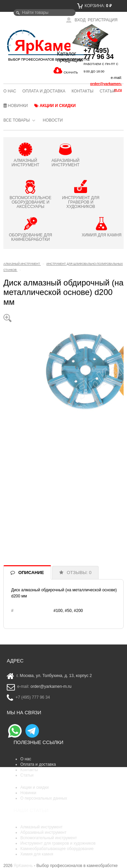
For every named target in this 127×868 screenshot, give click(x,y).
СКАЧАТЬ (71, 72)
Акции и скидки (55, 106)
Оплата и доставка (44, 91)
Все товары (17, 120)
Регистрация (103, 20)
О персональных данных (44, 798)
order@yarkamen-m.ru (51, 687)
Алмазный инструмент (41, 827)
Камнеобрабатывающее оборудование (57, 849)
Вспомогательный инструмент (49, 838)
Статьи (107, 91)
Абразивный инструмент (43, 832)
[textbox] (45, 13)
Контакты (82, 91)
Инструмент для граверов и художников (58, 843)
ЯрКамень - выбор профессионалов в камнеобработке (23, 45)
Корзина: (94, 6)
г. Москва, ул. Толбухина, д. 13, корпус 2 (54, 676)
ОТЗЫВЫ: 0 (79, 573)
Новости (53, 120)
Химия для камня (37, 854)
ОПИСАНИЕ (31, 573)
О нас (10, 91)
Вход (76, 20)
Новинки (16, 106)
